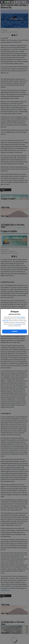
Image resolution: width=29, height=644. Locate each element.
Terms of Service (21, 317)
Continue (14, 331)
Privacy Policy (5, 321)
